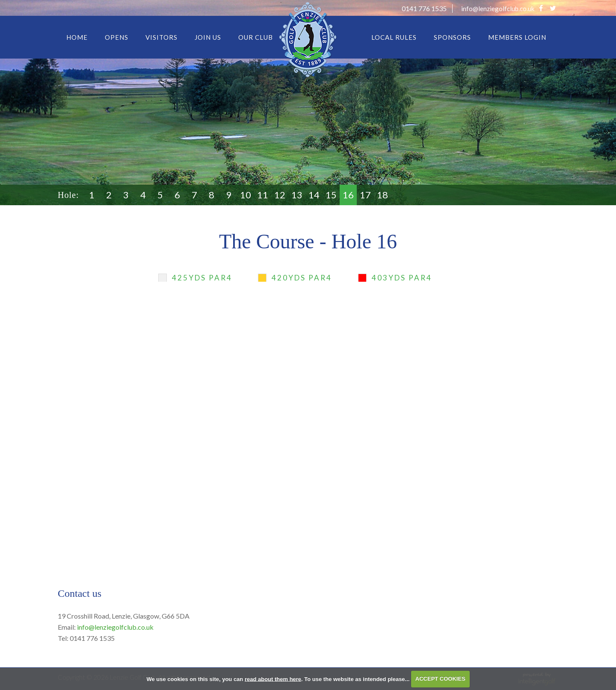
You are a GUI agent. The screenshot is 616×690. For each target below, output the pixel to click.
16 (348, 195)
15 (331, 195)
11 (263, 195)
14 (314, 195)
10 (246, 195)
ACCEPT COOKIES (440, 679)
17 (365, 195)
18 (382, 195)
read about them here (273, 679)
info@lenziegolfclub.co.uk (115, 627)
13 (297, 195)
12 (280, 195)
